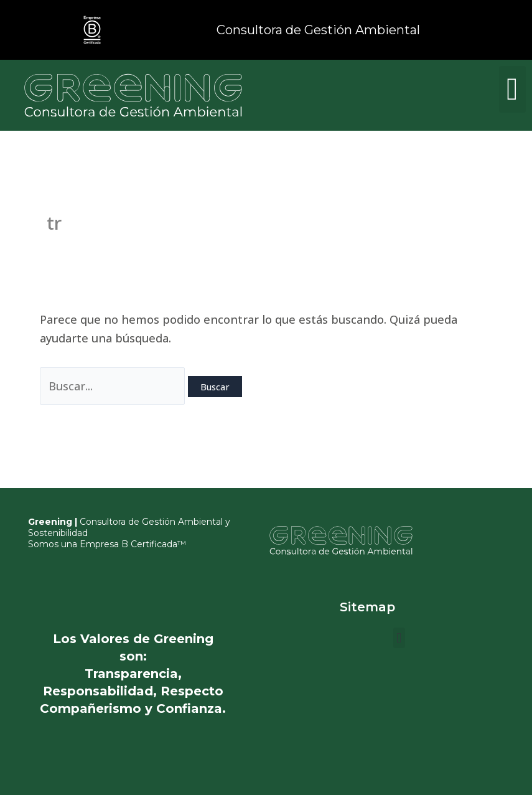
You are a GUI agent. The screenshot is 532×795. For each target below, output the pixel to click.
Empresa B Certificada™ (133, 544)
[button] (512, 89)
